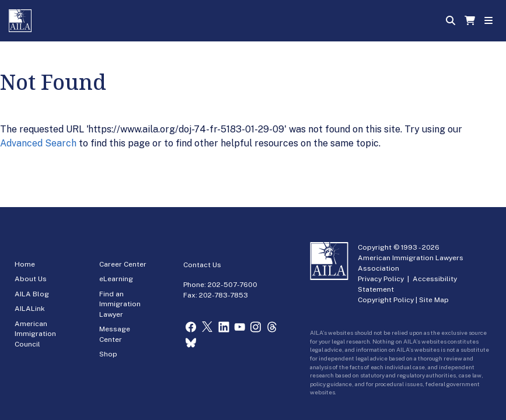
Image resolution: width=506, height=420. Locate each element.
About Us (31, 279)
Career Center (123, 264)
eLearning (116, 279)
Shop (108, 354)
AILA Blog (32, 294)
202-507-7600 (233, 285)
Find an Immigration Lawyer (120, 304)
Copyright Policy (386, 300)
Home (25, 264)
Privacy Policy (381, 279)
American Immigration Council (35, 334)
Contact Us (202, 265)
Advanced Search (38, 143)
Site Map (434, 300)
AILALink (30, 309)
